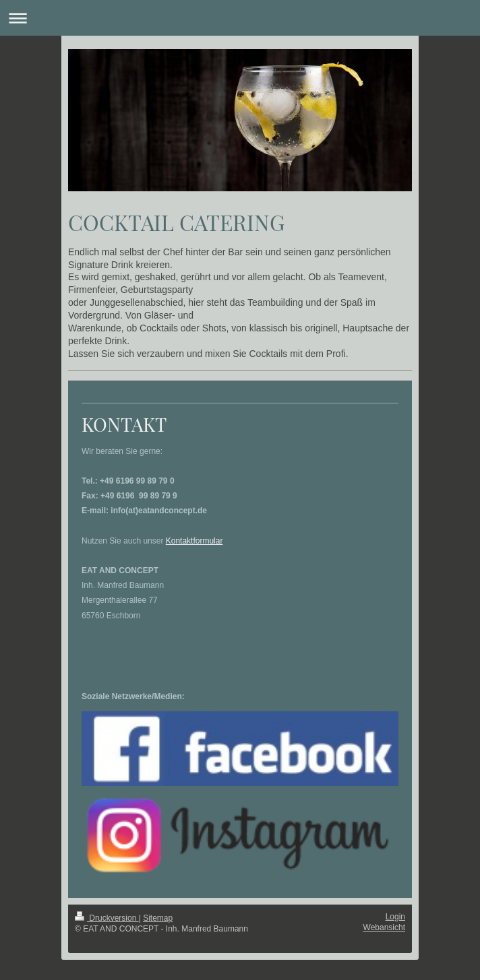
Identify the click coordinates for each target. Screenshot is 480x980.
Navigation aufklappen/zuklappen (240, 18)
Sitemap (158, 918)
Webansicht (384, 927)
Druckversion (107, 918)
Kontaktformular (194, 541)
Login (395, 917)
